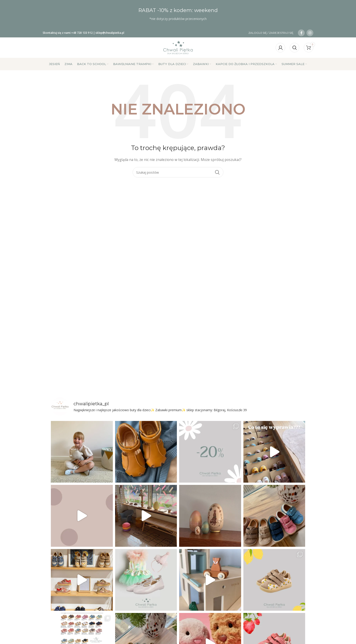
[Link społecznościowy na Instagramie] (310, 33)
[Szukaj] (294, 48)
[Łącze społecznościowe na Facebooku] (301, 33)
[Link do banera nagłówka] (178, 14)
